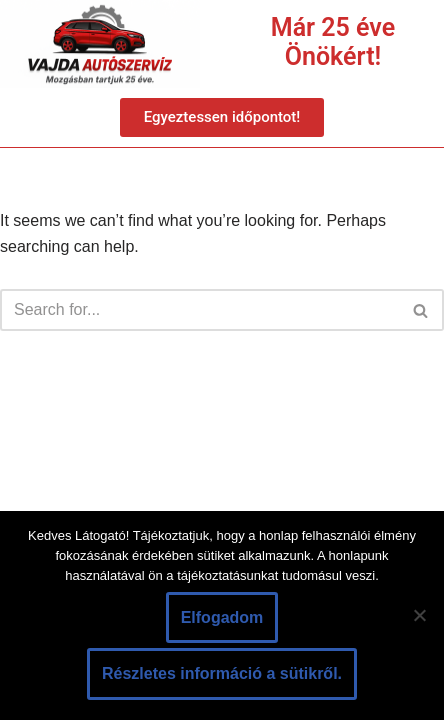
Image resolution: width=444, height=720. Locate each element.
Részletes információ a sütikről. (222, 673)
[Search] (199, 310)
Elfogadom (222, 617)
